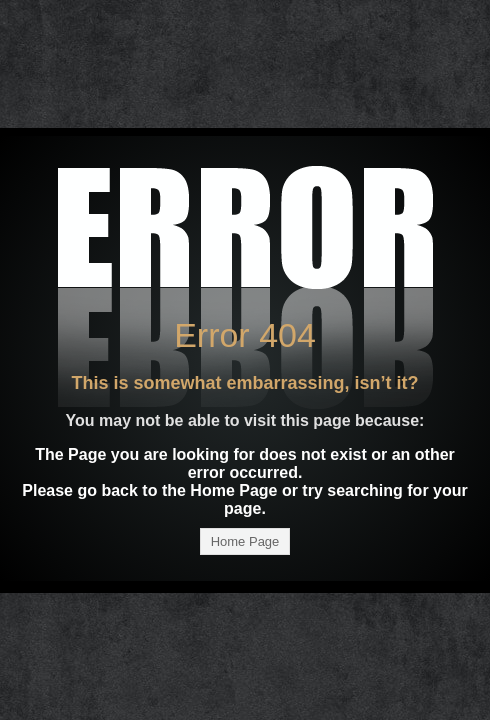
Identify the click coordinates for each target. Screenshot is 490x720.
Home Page (245, 541)
